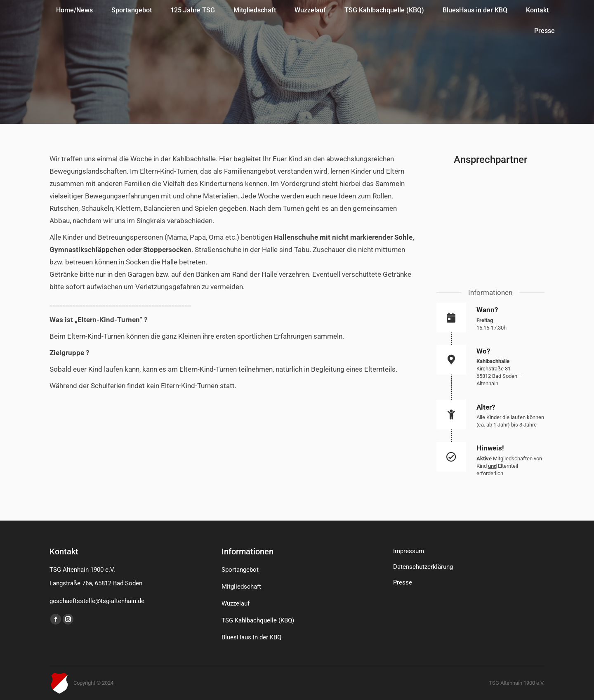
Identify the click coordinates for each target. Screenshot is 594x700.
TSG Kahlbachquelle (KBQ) (258, 620)
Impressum (409, 551)
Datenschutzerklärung (423, 567)
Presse (403, 582)
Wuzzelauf (236, 603)
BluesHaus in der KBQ (251, 637)
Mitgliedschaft (241, 587)
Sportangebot (240, 570)
